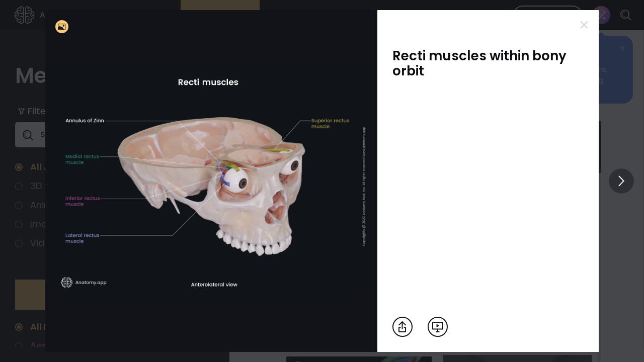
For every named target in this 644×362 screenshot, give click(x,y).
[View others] (621, 181)
